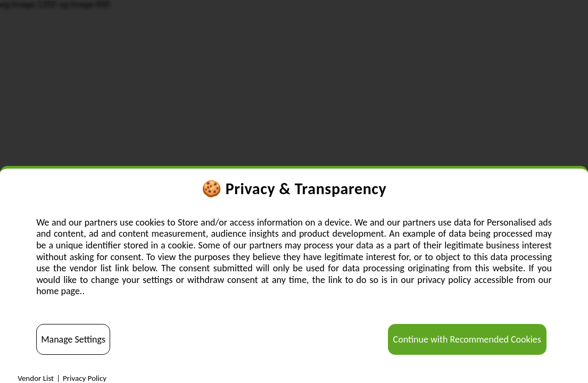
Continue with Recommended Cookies (467, 339)
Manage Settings (73, 339)
